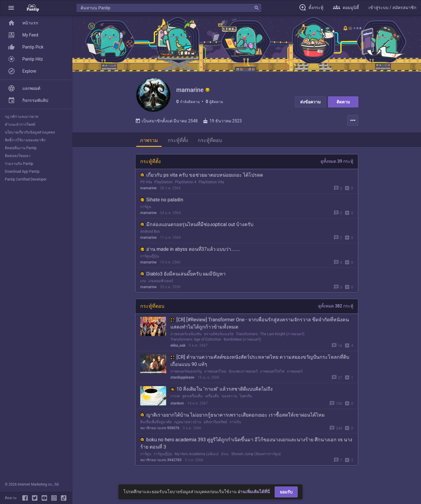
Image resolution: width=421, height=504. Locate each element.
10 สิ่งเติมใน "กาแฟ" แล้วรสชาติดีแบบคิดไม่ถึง (222, 391)
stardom (177, 405)
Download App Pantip (22, 172)
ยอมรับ (286, 492)
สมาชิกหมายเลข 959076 (160, 430)
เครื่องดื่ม (212, 398)
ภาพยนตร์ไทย (215, 373)
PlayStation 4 (185, 184)
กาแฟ (175, 398)
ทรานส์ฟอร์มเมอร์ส (219, 336)
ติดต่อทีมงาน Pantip (21, 148)
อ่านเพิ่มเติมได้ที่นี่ (254, 492)
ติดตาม (343, 102)
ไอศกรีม (246, 398)
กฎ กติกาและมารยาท (22, 117)
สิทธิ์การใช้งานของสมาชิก (25, 140)
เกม (143, 283)
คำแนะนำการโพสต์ (20, 124)
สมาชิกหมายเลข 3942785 (161, 462)
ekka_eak (178, 348)
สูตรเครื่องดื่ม (192, 398)
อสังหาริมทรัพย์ (215, 424)
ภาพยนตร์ (295, 373)
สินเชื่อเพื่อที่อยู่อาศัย (156, 424)
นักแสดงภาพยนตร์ (243, 373)
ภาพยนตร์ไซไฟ (272, 373)
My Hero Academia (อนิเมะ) (197, 456)
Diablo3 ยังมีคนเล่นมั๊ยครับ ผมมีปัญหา (183, 276)
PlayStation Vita (211, 184)
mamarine (148, 190)
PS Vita (146, 184)
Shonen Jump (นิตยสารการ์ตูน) (256, 456)
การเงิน (235, 424)
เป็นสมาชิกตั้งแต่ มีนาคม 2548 (166, 123)
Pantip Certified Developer (26, 179)
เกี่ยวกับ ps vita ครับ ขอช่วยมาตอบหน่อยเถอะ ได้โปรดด (202, 177)
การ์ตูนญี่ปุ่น (150, 258)
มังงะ (225, 456)
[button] (11, 8)
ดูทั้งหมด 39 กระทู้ (337, 163)
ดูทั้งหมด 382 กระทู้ (336, 308)
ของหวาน (229, 398)
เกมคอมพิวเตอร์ (161, 283)
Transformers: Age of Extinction (196, 342)
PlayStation (164, 184)
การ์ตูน (146, 209)
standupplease (182, 380)
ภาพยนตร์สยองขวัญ (186, 373)
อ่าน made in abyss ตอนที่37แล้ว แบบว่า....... (190, 251)
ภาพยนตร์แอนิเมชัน (186, 336)
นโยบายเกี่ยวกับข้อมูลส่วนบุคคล (30, 132)
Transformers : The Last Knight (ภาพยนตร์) (270, 336)
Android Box (150, 234)
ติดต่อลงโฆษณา (18, 156)
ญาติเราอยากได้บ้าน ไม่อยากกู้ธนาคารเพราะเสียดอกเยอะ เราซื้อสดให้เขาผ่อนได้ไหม (233, 417)
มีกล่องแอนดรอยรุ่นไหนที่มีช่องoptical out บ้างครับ (197, 227)
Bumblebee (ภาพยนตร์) (242, 342)
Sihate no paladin (162, 202)
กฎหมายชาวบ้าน (188, 424)
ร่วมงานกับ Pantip (19, 164)
